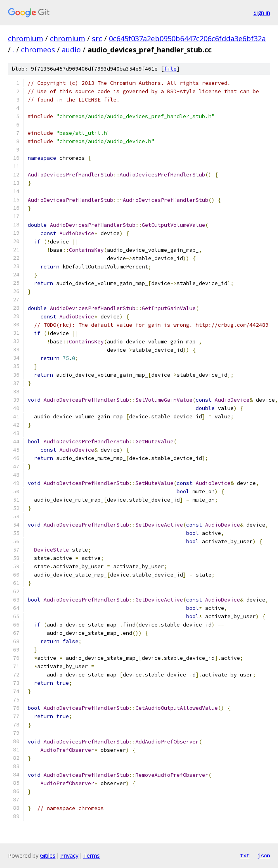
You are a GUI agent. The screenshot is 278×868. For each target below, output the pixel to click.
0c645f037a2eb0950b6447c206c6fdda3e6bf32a (187, 38)
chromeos (38, 50)
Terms (91, 856)
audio (71, 50)
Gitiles (48, 856)
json (264, 855)
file (170, 69)
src (97, 38)
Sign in (262, 12)
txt (245, 855)
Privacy (69, 856)
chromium (26, 38)
